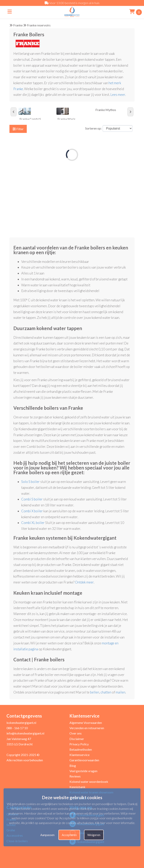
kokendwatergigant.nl (21, 723)
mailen (120, 692)
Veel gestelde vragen (83, 771)
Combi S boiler (32, 499)
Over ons (76, 733)
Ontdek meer (84, 582)
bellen (95, 692)
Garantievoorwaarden (84, 760)
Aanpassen (47, 835)
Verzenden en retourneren (87, 728)
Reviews (75, 776)
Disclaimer (77, 739)
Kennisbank (77, 787)
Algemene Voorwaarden (86, 723)
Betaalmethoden (81, 749)
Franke (18, 25)
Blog (73, 766)
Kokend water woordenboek (89, 782)
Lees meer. (118, 95)
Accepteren (69, 835)
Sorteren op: (93, 128)
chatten (106, 692)
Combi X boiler (32, 511)
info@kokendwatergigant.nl (25, 733)
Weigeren (94, 835)
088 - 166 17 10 (17, 728)
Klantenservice (79, 755)
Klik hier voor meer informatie (115, 823)
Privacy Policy (79, 744)
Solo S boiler (30, 482)
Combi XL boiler (33, 523)
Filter (18, 129)
